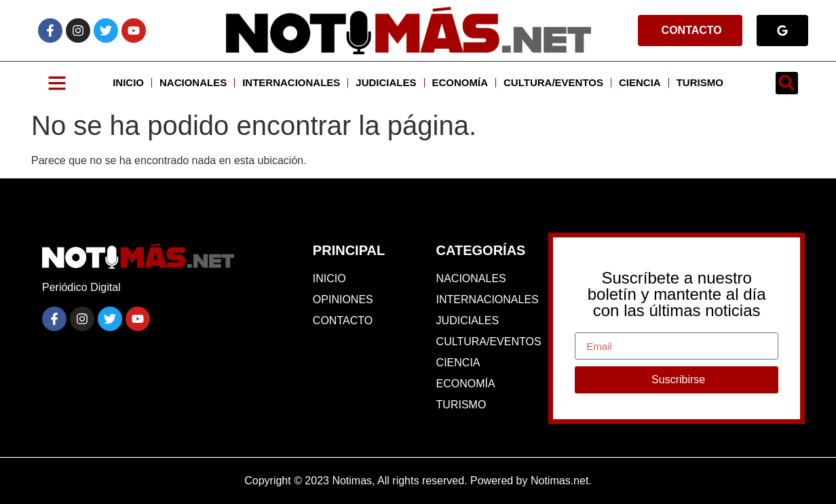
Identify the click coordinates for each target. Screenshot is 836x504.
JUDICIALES (386, 82)
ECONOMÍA (460, 82)
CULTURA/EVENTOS (553, 82)
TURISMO (700, 82)
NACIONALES (193, 82)
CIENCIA (640, 82)
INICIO (128, 82)
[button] (787, 83)
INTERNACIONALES (291, 82)
